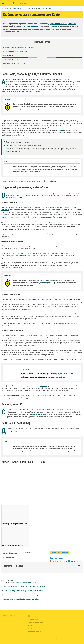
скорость (60, 130)
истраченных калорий (28, 255)
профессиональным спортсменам (62, 24)
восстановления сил (14, 151)
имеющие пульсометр (25, 91)
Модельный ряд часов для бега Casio (15, 51)
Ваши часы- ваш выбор (10, 59)
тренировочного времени (11, 217)
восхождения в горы (49, 282)
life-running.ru (6, 8)
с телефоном (39, 414)
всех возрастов (60, 207)
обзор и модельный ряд (57, 377)
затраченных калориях (62, 214)
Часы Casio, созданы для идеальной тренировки (18, 47)
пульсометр (54, 26)
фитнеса (43, 222)
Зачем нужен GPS (8, 55)
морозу (19, 197)
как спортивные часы (32, 26)
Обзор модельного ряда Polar (63, 373)
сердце (33, 123)
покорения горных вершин (42, 299)
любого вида (44, 386)
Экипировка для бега (18, 8)
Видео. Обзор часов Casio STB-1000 (14, 63)
